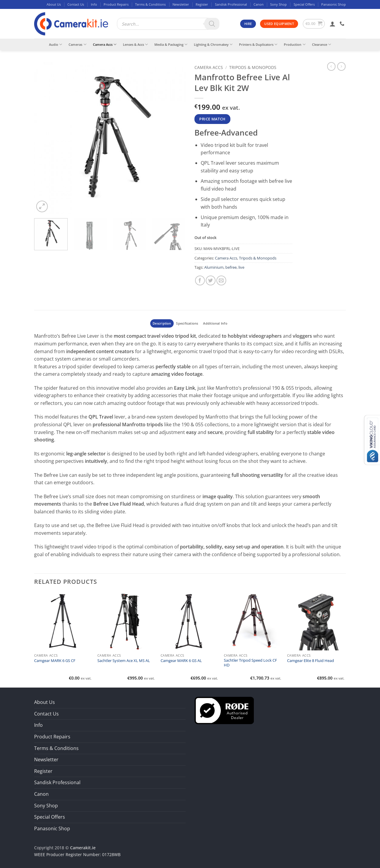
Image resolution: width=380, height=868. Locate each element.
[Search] (212, 24)
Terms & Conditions (150, 4)
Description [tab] (162, 323)
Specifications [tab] (187, 323)
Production (294, 44)
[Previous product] (341, 66)
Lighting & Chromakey (213, 44)
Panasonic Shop (334, 4)
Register (202, 4)
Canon (259, 4)
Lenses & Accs (135, 44)
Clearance (322, 44)
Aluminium (214, 267)
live (241, 267)
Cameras (77, 44)
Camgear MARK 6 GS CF (55, 661)
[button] (314, 24)
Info (94, 4)
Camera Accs (105, 44)
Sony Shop (278, 4)
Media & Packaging (171, 44)
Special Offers (304, 4)
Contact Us (76, 4)
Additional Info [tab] (215, 323)
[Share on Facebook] (200, 280)
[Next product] (331, 66)
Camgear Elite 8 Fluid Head (311, 661)
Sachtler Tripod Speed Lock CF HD (250, 663)
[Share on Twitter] (211, 280)
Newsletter (181, 4)
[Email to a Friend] (221, 280)
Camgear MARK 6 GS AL (181, 661)
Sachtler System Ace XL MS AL (124, 661)
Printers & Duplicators (258, 44)
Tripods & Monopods (253, 67)
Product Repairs (116, 4)
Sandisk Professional (231, 4)
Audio (56, 44)
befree (231, 267)
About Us (54, 4)
